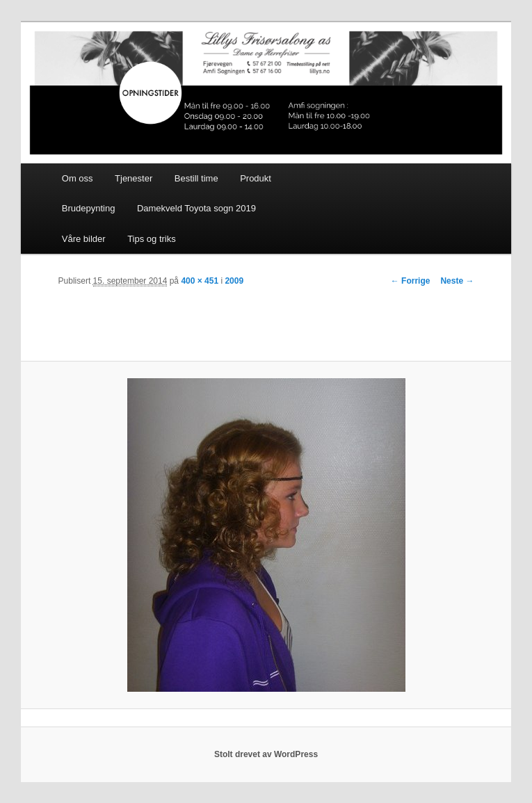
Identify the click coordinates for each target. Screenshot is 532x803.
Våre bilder (84, 239)
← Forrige (411, 281)
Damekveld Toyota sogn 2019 (196, 208)
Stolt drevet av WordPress (266, 754)
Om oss (78, 178)
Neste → (457, 281)
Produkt (256, 178)
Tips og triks (152, 239)
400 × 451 (200, 281)
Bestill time (196, 178)
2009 (234, 281)
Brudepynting (89, 208)
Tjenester (134, 178)
